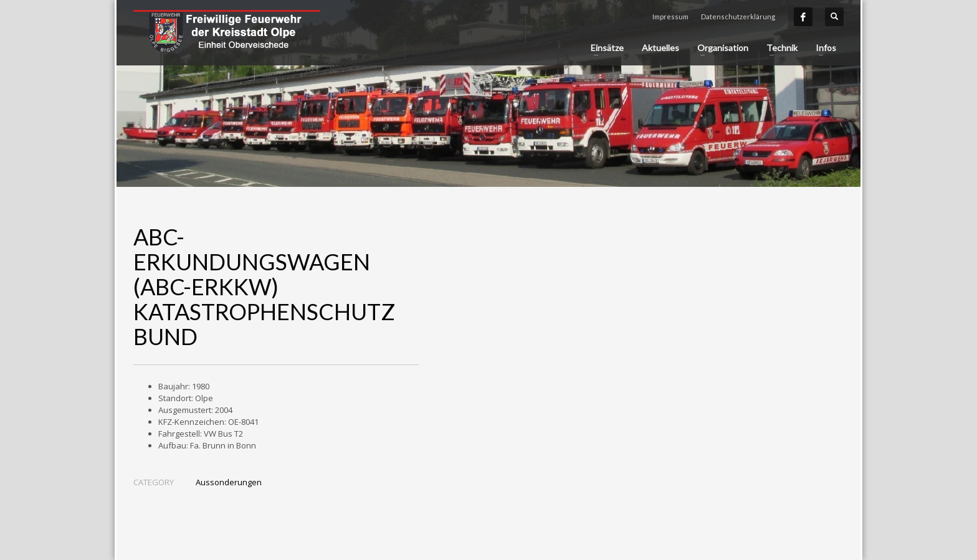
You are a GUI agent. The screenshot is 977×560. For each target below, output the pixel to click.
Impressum (670, 17)
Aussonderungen (229, 482)
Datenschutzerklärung (738, 17)
